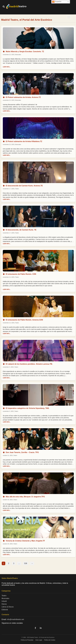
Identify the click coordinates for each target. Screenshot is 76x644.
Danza (4, 604)
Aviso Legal (39, 640)
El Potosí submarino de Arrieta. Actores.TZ (23, 97)
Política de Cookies (50, 640)
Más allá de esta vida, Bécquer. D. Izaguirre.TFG (25, 497)
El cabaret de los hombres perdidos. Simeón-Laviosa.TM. (29, 364)
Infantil (4, 601)
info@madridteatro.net (15, 619)
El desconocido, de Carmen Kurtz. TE (21, 230)
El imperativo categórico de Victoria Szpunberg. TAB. (27, 408)
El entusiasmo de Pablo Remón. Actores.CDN (24, 320)
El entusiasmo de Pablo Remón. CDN (21, 274)
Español (57, 2)
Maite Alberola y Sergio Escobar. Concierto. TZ (25, 52)
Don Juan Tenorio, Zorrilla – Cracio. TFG (22, 452)
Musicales (5, 598)
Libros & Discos (8, 607)
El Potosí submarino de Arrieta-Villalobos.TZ (24, 141)
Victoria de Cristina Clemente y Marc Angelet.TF (25, 541)
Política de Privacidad (27, 640)
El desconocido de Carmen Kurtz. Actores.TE (24, 186)
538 (26, 563)
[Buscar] (4, 7)
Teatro (4, 596)
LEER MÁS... (7, 67)
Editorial (5, 610)
